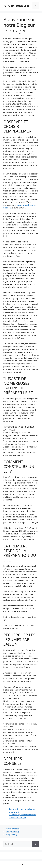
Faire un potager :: (16, 6)
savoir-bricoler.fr (13, 829)
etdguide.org (12, 834)
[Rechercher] (35, 844)
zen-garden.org (13, 832)
